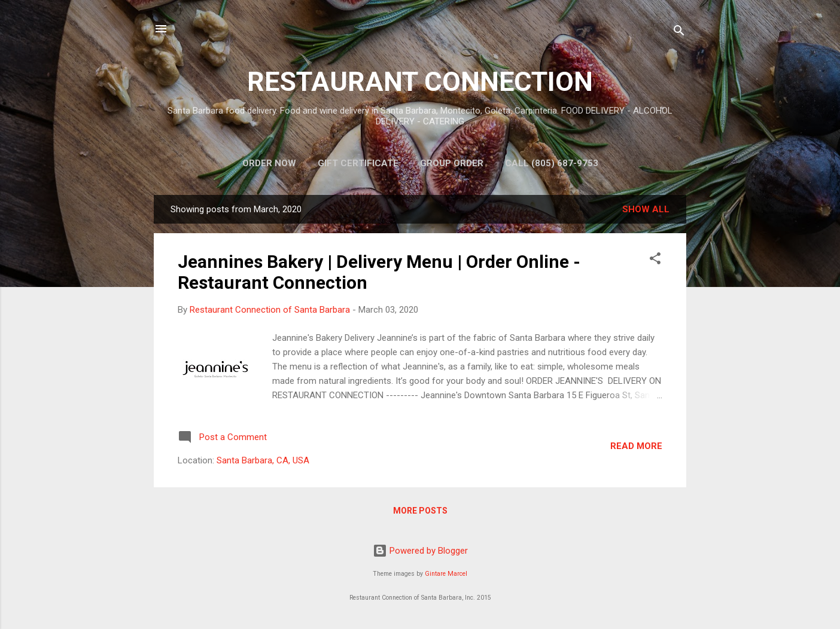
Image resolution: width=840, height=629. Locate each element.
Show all (646, 209)
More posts (420, 511)
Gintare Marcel (446, 574)
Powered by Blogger (420, 551)
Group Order (452, 163)
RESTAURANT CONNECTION (420, 82)
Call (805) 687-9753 (552, 163)
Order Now (269, 163)
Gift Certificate (358, 163)
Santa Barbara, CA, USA (263, 460)
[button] (655, 260)
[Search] (679, 33)
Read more (636, 446)
